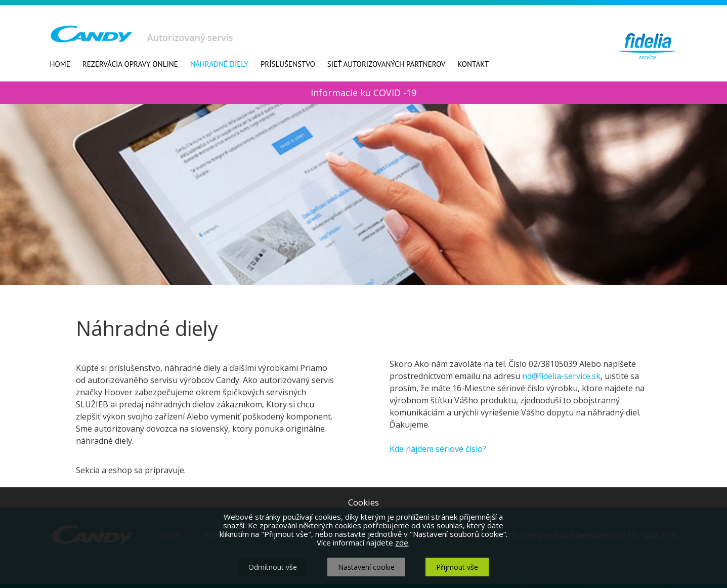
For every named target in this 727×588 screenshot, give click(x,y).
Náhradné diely (219, 64)
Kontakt (473, 64)
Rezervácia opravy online (130, 64)
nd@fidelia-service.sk (561, 376)
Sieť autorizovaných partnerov (386, 64)
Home (60, 64)
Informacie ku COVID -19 (363, 93)
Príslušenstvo (288, 64)
